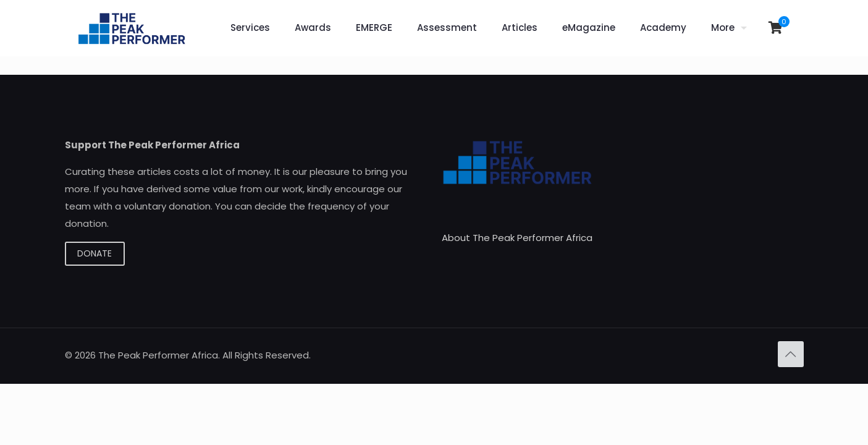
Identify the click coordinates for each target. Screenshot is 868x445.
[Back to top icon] (791, 354)
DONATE (95, 253)
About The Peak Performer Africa (517, 238)
